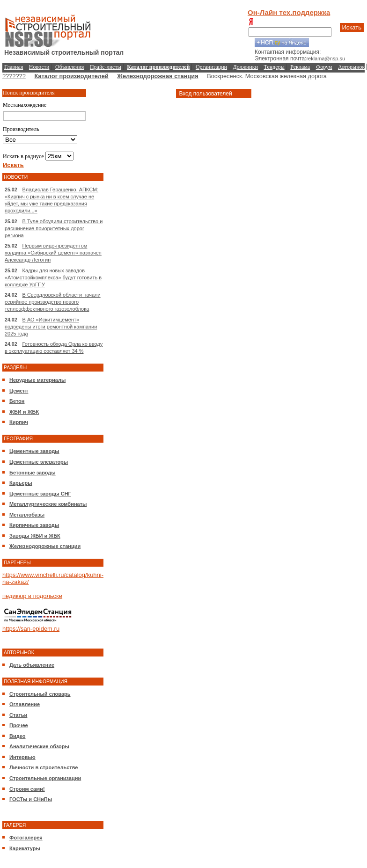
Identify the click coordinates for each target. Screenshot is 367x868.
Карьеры (21, 483)
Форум (324, 67)
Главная (14, 67)
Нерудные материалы (37, 380)
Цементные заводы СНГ (40, 494)
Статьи (18, 715)
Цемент (19, 391)
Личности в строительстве (44, 767)
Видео (18, 736)
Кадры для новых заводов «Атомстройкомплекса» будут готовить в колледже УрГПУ (53, 277)
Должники (246, 67)
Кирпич (19, 422)
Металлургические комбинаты (48, 504)
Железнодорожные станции (45, 546)
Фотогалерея (26, 838)
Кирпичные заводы (34, 525)
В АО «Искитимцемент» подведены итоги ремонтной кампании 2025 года (51, 327)
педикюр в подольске (32, 596)
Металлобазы (27, 515)
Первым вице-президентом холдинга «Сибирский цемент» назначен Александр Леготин (53, 253)
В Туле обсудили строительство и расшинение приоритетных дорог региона (54, 228)
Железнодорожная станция (158, 76)
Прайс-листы (106, 67)
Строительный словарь (40, 694)
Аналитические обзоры (39, 746)
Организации (211, 67)
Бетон (17, 401)
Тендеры (274, 67)
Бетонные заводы (33, 473)
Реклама (300, 67)
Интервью (22, 757)
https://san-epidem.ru (31, 629)
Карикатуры (25, 848)
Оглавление (25, 704)
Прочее (19, 725)
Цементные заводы (34, 451)
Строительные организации (45, 778)
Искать (352, 27)
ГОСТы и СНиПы (31, 799)
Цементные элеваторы (39, 462)
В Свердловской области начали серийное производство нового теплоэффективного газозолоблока (53, 302)
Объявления (70, 67)
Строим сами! (27, 789)
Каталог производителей (71, 76)
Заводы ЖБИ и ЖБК (35, 536)
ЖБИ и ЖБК (24, 412)
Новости (39, 67)
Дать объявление (32, 665)
